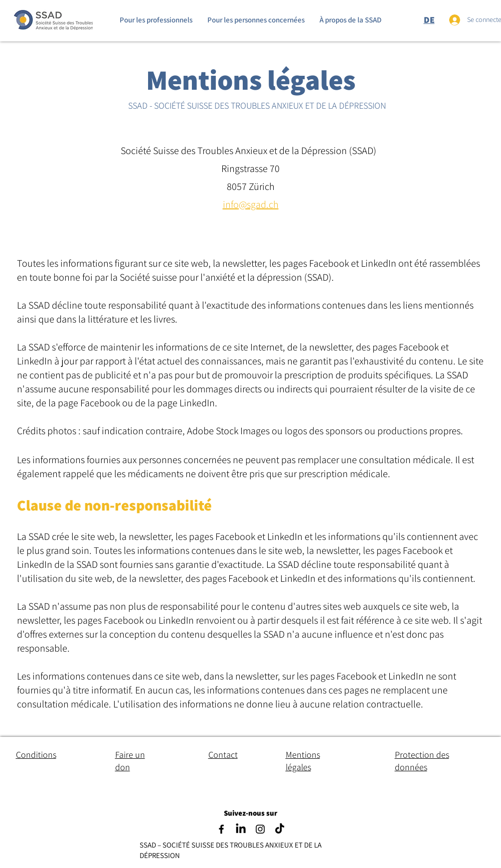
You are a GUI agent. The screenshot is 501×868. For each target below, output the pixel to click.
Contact (223, 755)
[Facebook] (221, 829)
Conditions (36, 755)
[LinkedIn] (241, 829)
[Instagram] (260, 829)
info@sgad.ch (251, 204)
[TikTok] (280, 829)
